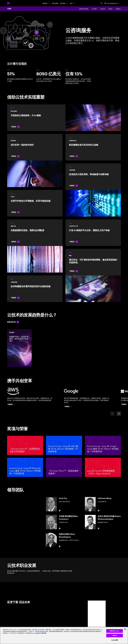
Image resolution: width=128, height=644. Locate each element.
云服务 (9, 9)
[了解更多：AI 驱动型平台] (93, 233)
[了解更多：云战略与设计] (93, 147)
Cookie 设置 (115, 640)
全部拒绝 (115, 636)
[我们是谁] (64, 3)
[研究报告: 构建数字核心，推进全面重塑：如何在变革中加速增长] (19, 348)
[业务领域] (46, 3)
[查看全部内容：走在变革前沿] (13, 322)
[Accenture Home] (13, 3)
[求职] (72, 3)
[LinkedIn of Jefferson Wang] (98, 511)
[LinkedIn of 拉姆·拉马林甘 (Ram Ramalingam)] (60, 546)
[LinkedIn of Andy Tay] (60, 511)
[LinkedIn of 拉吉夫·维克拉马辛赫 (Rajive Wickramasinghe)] (98, 529)
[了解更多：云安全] (35, 203)
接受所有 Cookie (115, 631)
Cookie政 (36, 633)
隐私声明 (44, 633)
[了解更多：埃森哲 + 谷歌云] (68, 407)
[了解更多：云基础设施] (35, 289)
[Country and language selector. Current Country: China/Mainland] (112, 3)
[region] (64, 635)
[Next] (119, 414)
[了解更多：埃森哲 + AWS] (11, 404)
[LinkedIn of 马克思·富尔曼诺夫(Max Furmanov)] (60, 529)
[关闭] (125, 629)
